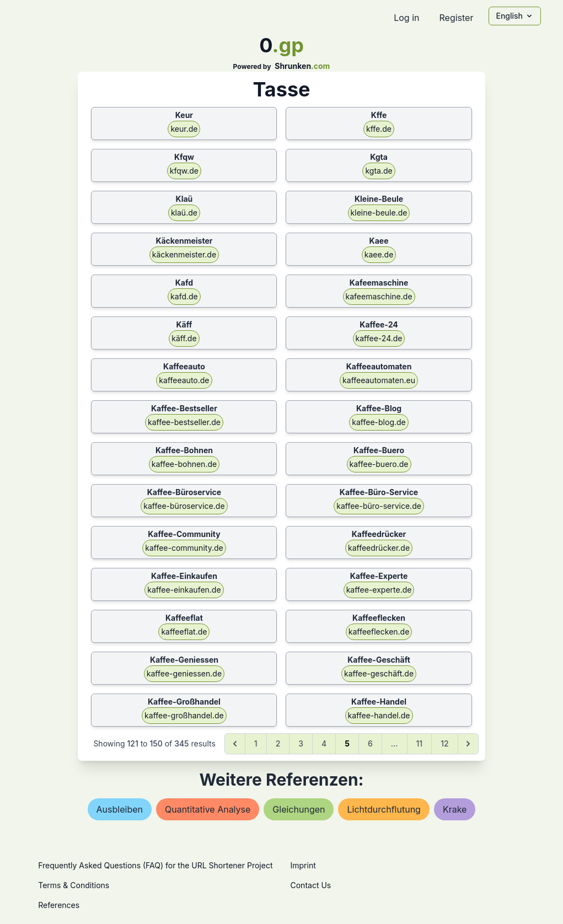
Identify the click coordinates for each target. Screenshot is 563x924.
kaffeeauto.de (184, 380)
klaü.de (184, 213)
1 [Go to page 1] (256, 743)
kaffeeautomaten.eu (379, 380)
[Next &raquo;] (468, 744)
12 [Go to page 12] (444, 743)
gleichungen (299, 809)
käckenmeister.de (184, 254)
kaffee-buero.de (379, 464)
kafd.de (184, 296)
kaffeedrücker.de (379, 548)
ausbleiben (120, 809)
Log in (406, 18)
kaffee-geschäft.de (379, 673)
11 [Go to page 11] (420, 743)
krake (455, 809)
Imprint (303, 865)
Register (456, 18)
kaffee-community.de (184, 548)
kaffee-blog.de (379, 422)
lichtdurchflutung (384, 809)
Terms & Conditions (74, 885)
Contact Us (311, 885)
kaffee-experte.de (379, 590)
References (59, 905)
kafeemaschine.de (379, 296)
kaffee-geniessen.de (184, 673)
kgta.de (379, 171)
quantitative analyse (208, 809)
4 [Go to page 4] (324, 743)
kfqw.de (184, 171)
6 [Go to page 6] (370, 743)
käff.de (184, 338)
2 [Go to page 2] (278, 743)
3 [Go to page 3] (301, 743)
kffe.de (379, 129)
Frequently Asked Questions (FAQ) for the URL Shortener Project (155, 865)
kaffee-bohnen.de (184, 464)
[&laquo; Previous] (235, 744)
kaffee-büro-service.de (379, 506)
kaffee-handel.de (379, 715)
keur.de (184, 129)
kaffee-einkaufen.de (184, 590)
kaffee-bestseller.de (184, 422)
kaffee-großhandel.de (184, 715)
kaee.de (379, 254)
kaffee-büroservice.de (184, 506)
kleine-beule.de (379, 213)
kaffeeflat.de (184, 632)
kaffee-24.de (379, 338)
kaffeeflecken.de (379, 632)
